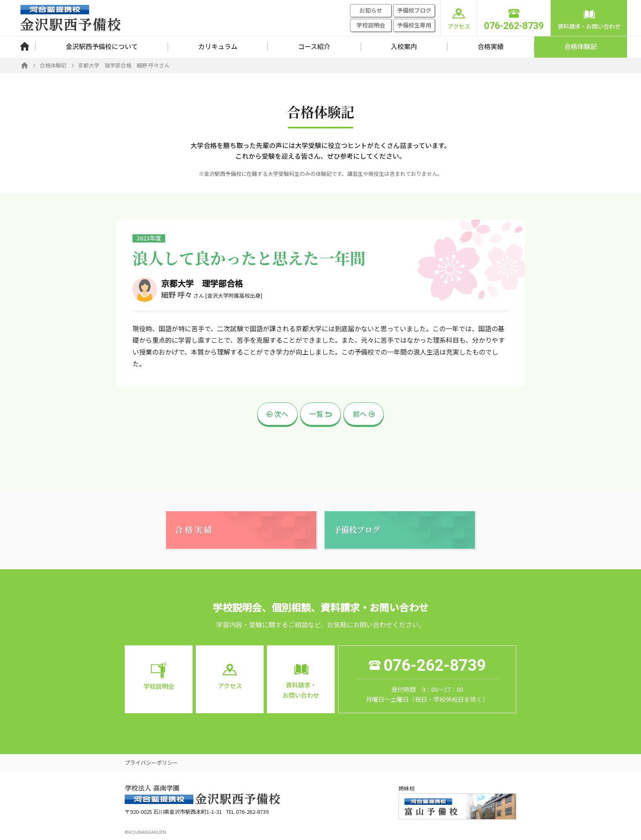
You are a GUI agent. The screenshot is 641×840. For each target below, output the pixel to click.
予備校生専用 (414, 25)
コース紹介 (314, 46)
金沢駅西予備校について (102, 46)
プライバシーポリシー (151, 763)
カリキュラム (218, 46)
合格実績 (491, 46)
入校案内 (404, 46)
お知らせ (371, 10)
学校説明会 (371, 25)
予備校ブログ (414, 10)
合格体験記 (580, 46)
